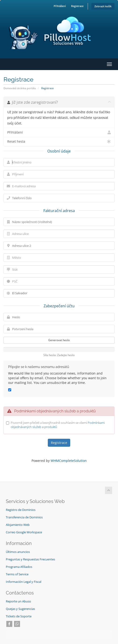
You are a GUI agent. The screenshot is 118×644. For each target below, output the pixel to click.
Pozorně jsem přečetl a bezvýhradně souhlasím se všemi (58, 425)
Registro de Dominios (21, 510)
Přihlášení (60, 6)
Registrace (77, 6)
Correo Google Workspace (24, 532)
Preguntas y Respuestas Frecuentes (30, 559)
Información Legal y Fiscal (24, 582)
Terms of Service (17, 574)
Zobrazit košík (103, 6)
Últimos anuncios (18, 552)
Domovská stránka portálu (20, 88)
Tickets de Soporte (19, 616)
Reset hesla (59, 142)
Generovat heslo (59, 340)
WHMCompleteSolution (69, 461)
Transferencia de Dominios (24, 517)
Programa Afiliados (19, 567)
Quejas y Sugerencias (20, 609)
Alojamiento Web (18, 525)
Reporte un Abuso (18, 601)
